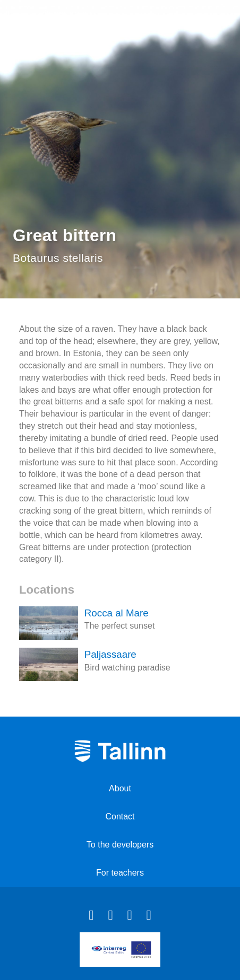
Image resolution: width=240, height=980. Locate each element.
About (120, 788)
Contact (120, 816)
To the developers (120, 845)
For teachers (120, 873)
